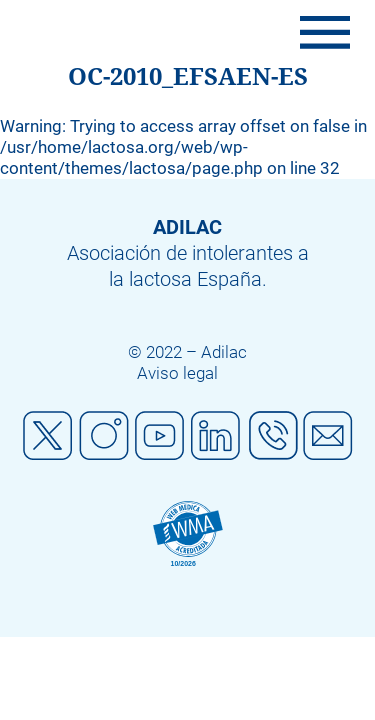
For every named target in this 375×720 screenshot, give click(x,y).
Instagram (104, 436)
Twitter (48, 436)
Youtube (160, 436)
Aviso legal (177, 373)
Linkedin (216, 436)
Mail (328, 436)
